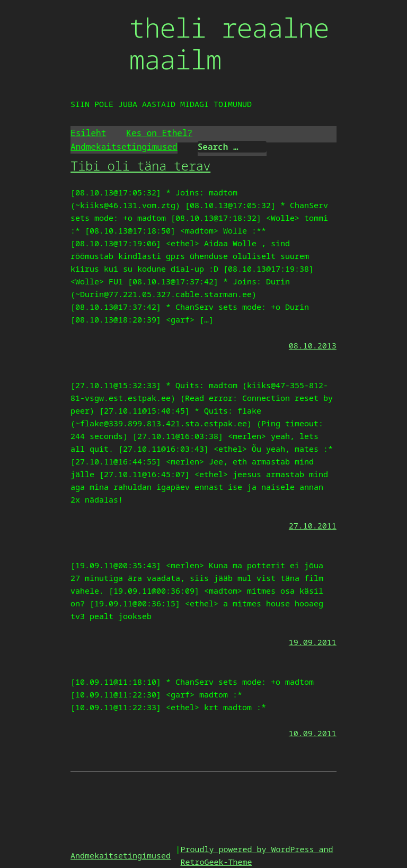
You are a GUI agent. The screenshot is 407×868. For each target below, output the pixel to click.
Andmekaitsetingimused (124, 147)
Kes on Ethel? (159, 133)
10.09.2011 (313, 733)
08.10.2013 (313, 345)
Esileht (88, 133)
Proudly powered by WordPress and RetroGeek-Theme (257, 855)
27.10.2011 (313, 525)
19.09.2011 (313, 642)
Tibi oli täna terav (140, 165)
